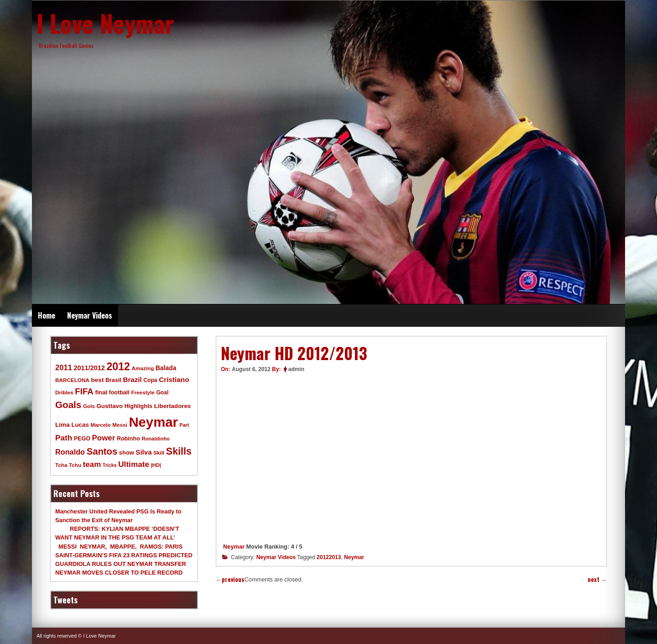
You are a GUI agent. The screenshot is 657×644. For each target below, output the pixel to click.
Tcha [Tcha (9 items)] (61, 465)
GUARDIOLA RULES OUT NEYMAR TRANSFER (121, 564)
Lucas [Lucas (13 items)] (80, 425)
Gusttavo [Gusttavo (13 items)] (110, 406)
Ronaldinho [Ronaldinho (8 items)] (156, 439)
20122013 (329, 557)
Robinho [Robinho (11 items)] (128, 439)
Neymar (234, 547)
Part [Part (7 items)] (185, 425)
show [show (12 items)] (127, 453)
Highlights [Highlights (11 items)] (138, 406)
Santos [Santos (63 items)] (102, 451)
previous (230, 579)
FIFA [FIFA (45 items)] (84, 391)
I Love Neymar (105, 23)
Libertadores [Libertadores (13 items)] (173, 406)
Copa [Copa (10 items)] (150, 380)
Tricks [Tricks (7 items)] (110, 465)
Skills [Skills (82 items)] (179, 451)
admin (296, 369)
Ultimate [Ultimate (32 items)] (134, 464)
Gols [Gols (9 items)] (89, 406)
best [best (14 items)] (97, 380)
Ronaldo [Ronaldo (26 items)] (70, 452)
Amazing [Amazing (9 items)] (143, 368)
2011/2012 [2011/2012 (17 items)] (89, 368)
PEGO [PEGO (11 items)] (82, 439)
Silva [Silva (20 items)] (143, 452)
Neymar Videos (90, 315)
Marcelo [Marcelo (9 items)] (100, 425)
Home (47, 315)
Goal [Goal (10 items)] (162, 393)
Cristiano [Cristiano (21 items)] (174, 380)
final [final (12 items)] (101, 392)
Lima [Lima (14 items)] (63, 425)
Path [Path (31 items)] (64, 438)
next (597, 579)
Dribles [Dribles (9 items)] (64, 392)
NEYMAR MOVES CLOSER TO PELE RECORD (119, 573)
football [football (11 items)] (119, 393)
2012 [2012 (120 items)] (118, 367)
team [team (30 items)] (92, 464)
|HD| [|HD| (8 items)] (156, 465)
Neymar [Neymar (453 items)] (153, 422)
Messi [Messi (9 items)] (120, 425)
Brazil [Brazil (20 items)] (133, 380)
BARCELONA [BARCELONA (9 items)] (72, 380)
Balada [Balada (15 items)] (166, 368)
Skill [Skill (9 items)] (159, 453)
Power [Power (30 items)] (104, 438)
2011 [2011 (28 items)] (64, 368)
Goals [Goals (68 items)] (68, 405)
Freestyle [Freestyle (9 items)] (143, 392)
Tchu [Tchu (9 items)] (75, 465)
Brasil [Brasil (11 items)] (113, 380)
